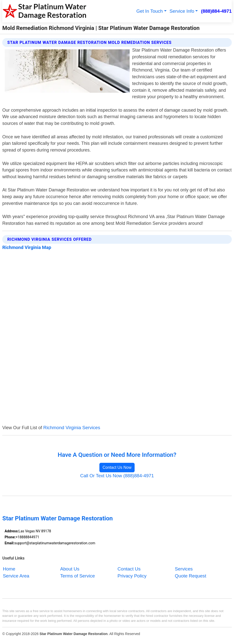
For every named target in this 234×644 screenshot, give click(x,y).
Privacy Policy (132, 576)
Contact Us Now (117, 467)
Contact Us (129, 569)
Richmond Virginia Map (27, 247)
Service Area (16, 576)
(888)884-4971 (216, 11)
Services (184, 569)
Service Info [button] (182, 11)
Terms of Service (78, 576)
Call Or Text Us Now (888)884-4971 (117, 476)
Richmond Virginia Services (72, 428)
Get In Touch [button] (150, 11)
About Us (70, 569)
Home (9, 569)
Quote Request (191, 576)
